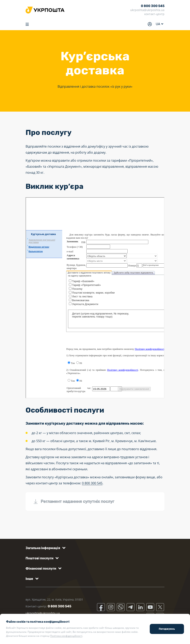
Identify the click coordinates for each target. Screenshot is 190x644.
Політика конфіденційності (66, 636)
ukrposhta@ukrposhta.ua (147, 10)
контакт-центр (154, 14)
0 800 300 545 (153, 6)
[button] (45, 548)
